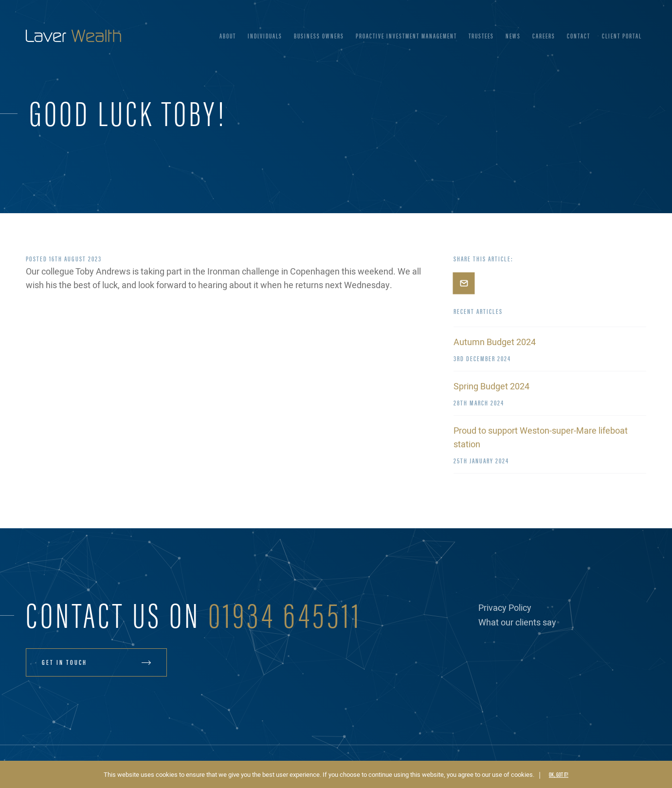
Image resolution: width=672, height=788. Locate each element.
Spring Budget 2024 (491, 387)
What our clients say (517, 623)
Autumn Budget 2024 (495, 342)
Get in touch (64, 662)
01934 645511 (285, 613)
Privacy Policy (505, 608)
